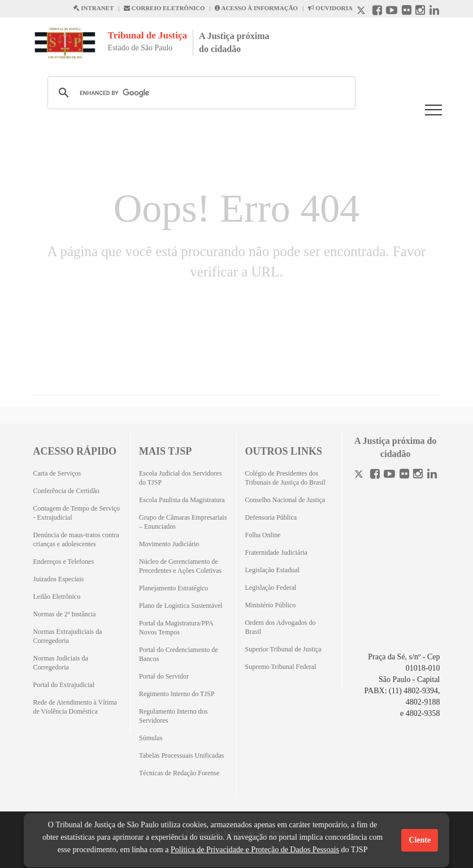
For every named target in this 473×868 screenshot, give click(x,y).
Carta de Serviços (57, 473)
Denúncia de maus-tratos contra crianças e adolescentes (76, 539)
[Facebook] (375, 475)
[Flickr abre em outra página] (407, 12)
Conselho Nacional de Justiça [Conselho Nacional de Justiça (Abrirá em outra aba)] (285, 500)
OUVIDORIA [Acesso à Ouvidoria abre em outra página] (330, 8)
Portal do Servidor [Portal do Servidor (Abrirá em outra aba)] (164, 676)
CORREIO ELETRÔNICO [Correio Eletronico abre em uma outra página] (164, 8)
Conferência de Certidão (66, 491)
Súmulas (151, 738)
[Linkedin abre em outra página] (434, 12)
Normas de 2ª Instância (65, 614)
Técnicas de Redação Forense (179, 773)
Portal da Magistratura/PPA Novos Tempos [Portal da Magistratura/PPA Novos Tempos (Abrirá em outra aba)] (176, 628)
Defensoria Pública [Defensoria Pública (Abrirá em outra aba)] (271, 517)
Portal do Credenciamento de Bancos (179, 654)
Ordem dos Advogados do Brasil (281, 627)
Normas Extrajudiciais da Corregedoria (68, 636)
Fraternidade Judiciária (276, 552)
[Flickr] (404, 475)
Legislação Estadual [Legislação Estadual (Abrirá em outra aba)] (272, 570)
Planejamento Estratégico (173, 588)
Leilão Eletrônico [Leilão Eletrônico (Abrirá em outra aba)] (57, 597)
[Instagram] (418, 475)
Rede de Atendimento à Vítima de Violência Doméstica (75, 707)
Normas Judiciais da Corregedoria (61, 663)
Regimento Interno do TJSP (177, 694)
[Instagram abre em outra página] (420, 12)
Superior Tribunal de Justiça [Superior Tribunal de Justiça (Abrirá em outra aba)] (283, 649)
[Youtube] (389, 475)
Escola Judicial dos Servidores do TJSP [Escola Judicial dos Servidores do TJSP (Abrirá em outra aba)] (180, 478)
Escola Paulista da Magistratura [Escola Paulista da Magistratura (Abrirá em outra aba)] (182, 500)
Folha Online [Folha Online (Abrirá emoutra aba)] (263, 535)
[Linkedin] (432, 475)
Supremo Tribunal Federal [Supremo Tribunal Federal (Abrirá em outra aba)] (281, 667)
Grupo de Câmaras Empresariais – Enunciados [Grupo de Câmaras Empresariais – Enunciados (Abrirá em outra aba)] (183, 522)
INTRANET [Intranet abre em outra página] (93, 8)
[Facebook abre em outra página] (377, 12)
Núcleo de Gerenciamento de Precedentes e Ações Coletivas (180, 566)
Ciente (420, 840)
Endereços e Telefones (64, 562)
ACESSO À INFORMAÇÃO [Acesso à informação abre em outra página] (256, 8)
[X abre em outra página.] (362, 12)
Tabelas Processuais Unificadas (181, 755)
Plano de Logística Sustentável (181, 606)
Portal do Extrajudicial (64, 685)
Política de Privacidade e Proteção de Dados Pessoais (255, 850)
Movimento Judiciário (169, 544)
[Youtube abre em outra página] (392, 12)
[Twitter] (360, 475)
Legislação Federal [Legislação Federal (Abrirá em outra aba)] (271, 588)
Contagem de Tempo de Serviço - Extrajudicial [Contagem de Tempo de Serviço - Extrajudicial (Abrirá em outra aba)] (77, 513)
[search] (200, 93)
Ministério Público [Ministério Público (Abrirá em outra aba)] (271, 605)
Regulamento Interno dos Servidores (173, 716)
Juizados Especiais (59, 579)
